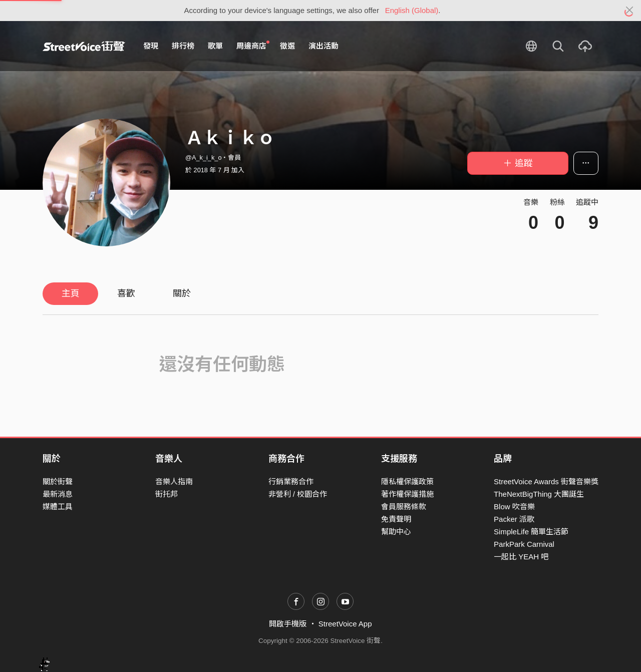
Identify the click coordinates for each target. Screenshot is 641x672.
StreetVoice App (345, 624)
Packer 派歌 (514, 519)
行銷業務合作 (291, 481)
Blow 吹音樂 (514, 507)
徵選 (287, 46)
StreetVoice (84, 46)
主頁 (71, 293)
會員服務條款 (404, 507)
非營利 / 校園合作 (298, 494)
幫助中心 (396, 532)
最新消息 (58, 494)
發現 (151, 46)
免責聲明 (396, 519)
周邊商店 (253, 46)
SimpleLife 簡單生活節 (531, 532)
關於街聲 (58, 481)
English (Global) (412, 10)
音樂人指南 (174, 481)
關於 (182, 293)
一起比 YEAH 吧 (521, 557)
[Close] (630, 11)
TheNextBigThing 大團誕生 (539, 494)
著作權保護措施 (407, 494)
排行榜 (183, 46)
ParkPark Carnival (524, 544)
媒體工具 (58, 507)
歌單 (215, 46)
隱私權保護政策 (407, 481)
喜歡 (126, 293)
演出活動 (324, 46)
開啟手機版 (288, 624)
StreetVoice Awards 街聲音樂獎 (546, 481)
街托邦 (167, 494)
